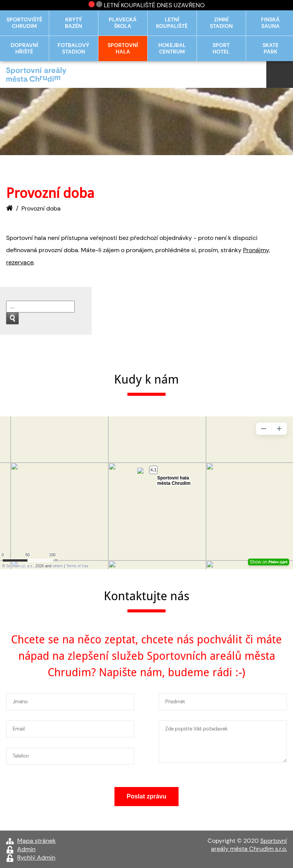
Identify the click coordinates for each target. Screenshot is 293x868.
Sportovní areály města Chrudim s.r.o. (249, 845)
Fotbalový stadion (73, 49)
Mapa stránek (36, 841)
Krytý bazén (73, 23)
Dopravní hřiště (24, 49)
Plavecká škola (123, 23)
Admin (26, 849)
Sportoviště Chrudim (24, 23)
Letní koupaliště (172, 23)
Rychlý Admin (36, 857)
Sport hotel (221, 49)
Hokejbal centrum (172, 49)
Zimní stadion (221, 23)
